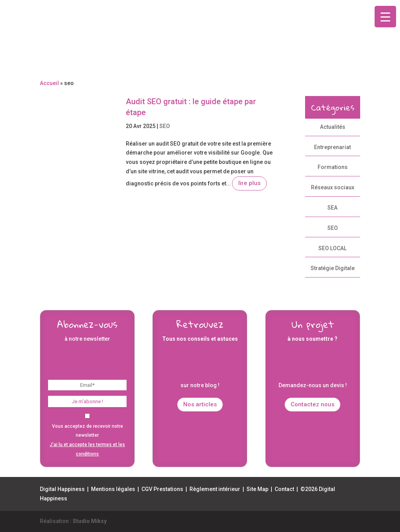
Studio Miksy (90, 521)
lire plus (249, 183)
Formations (333, 167)
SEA (332, 208)
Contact (284, 489)
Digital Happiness (62, 489)
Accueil (49, 83)
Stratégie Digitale (333, 268)
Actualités (333, 127)
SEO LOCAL (332, 248)
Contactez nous (312, 404)
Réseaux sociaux (333, 187)
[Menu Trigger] (385, 17)
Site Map (257, 489)
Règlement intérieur (215, 489)
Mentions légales (113, 489)
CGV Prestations (162, 489)
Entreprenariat (332, 147)
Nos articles (200, 404)
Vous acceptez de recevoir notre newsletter (87, 435)
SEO (165, 126)
